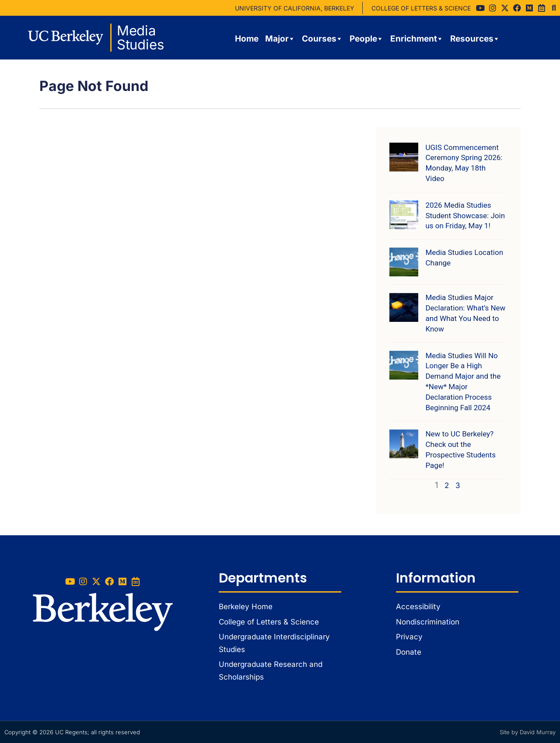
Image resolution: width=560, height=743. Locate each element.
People (367, 39)
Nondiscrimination (428, 622)
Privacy (409, 637)
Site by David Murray (528, 732)
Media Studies (140, 37)
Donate (409, 652)
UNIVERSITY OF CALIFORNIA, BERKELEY (295, 8)
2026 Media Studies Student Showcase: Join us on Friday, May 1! (465, 216)
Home (247, 39)
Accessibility (418, 607)
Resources (475, 39)
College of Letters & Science (269, 622)
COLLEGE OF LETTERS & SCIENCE (421, 8)
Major (280, 39)
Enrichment (417, 39)
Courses (322, 39)
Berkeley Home (246, 607)
